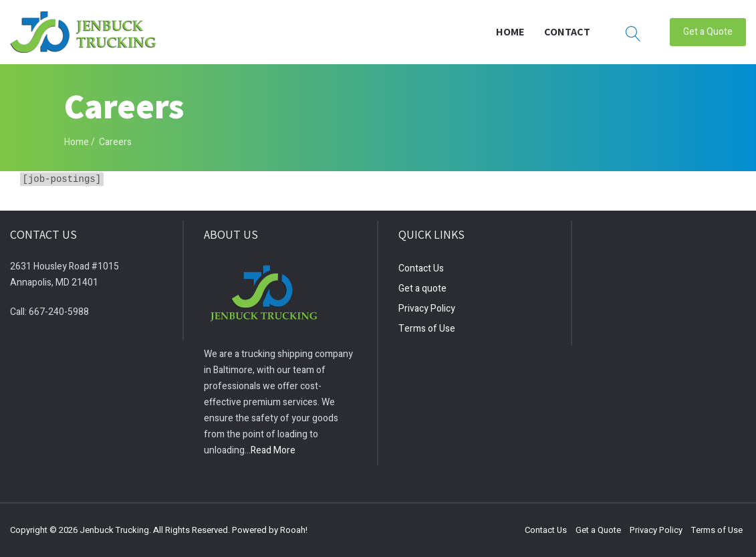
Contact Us (421, 268)
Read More (273, 450)
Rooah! (294, 530)
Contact (567, 31)
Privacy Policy (427, 309)
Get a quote (422, 289)
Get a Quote (708, 31)
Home (510, 31)
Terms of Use (427, 329)
